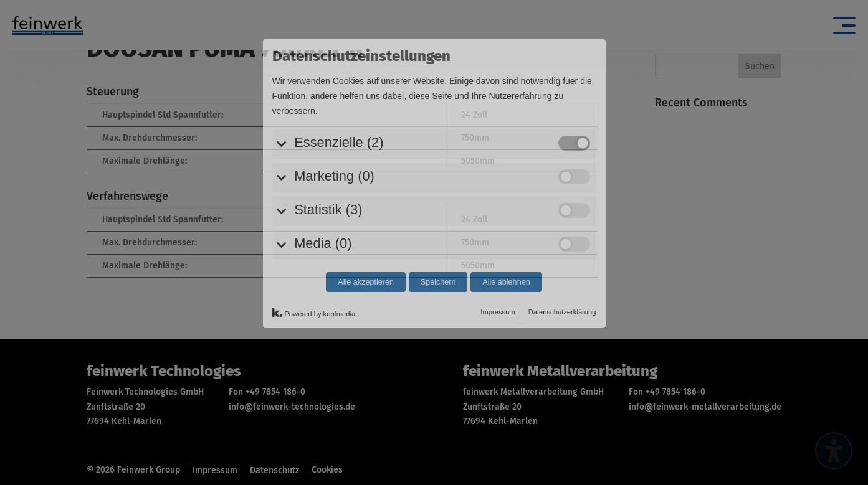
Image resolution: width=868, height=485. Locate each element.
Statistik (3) (328, 151)
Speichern (438, 224)
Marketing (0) (334, 117)
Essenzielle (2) (339, 84)
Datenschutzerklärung (562, 253)
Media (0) (323, 185)
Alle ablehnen (506, 224)
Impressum (498, 253)
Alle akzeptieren (366, 224)
